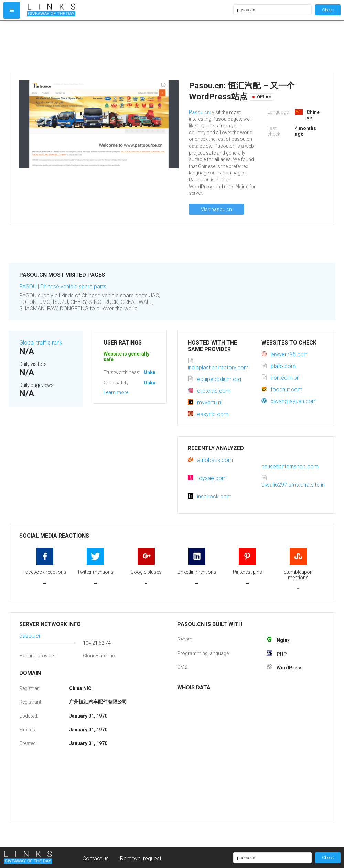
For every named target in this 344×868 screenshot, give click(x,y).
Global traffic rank (41, 343)
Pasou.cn (199, 112)
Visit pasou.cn (216, 209)
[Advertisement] (129, 46)
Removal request (141, 859)
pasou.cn (30, 636)
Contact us (96, 859)
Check (328, 10)
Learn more (116, 392)
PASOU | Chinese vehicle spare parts (63, 287)
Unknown (154, 372)
